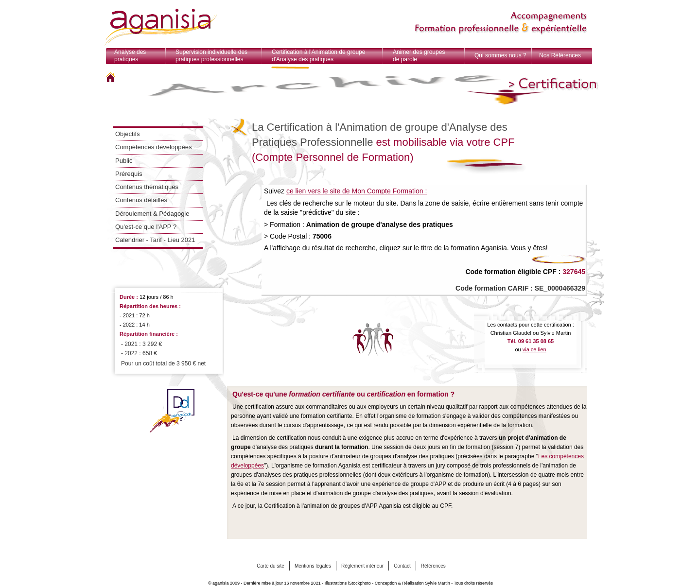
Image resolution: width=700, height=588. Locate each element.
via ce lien (534, 349)
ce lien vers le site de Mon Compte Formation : (357, 191)
